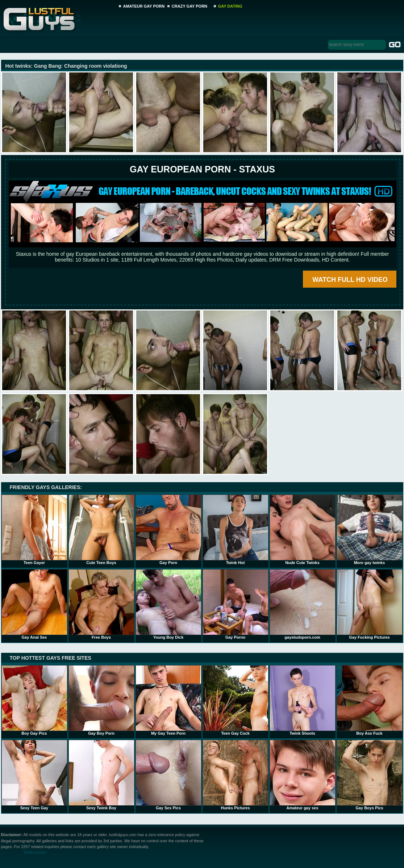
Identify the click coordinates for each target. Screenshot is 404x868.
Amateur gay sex (303, 775)
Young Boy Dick (168, 604)
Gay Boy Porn (101, 700)
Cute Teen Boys (101, 530)
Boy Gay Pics (34, 700)
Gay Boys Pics (370, 775)
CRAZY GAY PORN (189, 6)
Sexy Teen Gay (34, 775)
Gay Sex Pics (168, 775)
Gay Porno (236, 604)
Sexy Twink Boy (101, 775)
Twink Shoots (303, 700)
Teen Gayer (34, 530)
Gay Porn (168, 530)
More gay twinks (370, 530)
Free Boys (101, 604)
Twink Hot (236, 530)
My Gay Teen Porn (168, 700)
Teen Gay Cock (236, 700)
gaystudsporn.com (303, 604)
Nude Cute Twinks (303, 530)
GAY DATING (230, 6)
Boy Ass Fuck (370, 700)
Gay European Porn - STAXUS (202, 169)
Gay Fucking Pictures (370, 604)
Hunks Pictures (236, 775)
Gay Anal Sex (34, 604)
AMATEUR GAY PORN (144, 6)
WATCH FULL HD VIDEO (350, 280)
